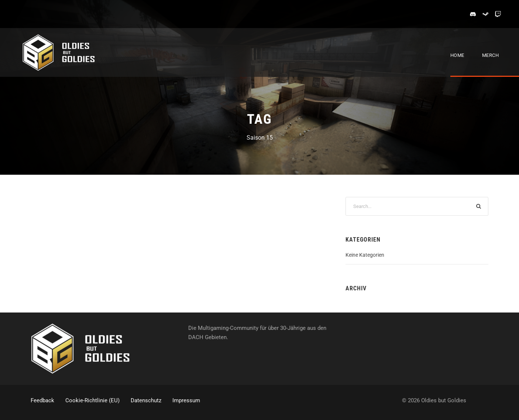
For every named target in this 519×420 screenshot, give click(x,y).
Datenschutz (146, 400)
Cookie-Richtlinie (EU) (92, 400)
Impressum (186, 400)
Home (457, 55)
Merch (491, 55)
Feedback (42, 400)
